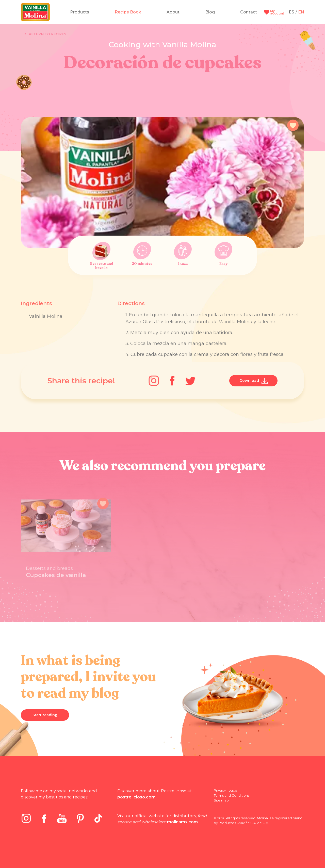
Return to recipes (45, 34)
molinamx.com (182, 822)
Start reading (45, 715)
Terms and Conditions (232, 795)
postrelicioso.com (136, 797)
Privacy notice (225, 790)
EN (301, 12)
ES (292, 12)
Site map (221, 800)
